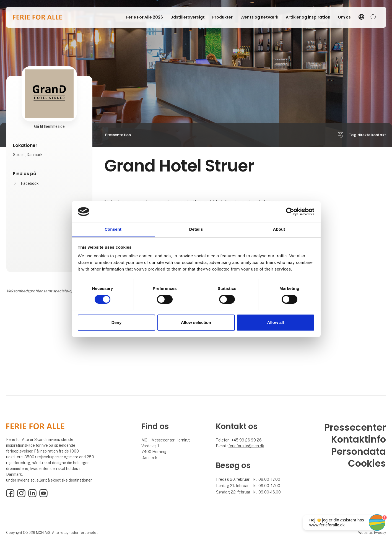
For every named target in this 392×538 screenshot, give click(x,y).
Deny (117, 322)
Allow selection (196, 322)
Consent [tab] (113, 229)
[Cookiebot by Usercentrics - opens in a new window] (290, 212)
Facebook (30, 183)
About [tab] (279, 229)
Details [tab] (196, 229)
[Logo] (37, 17)
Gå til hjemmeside (49, 126)
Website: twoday (372, 533)
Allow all (276, 322)
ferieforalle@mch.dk (246, 446)
